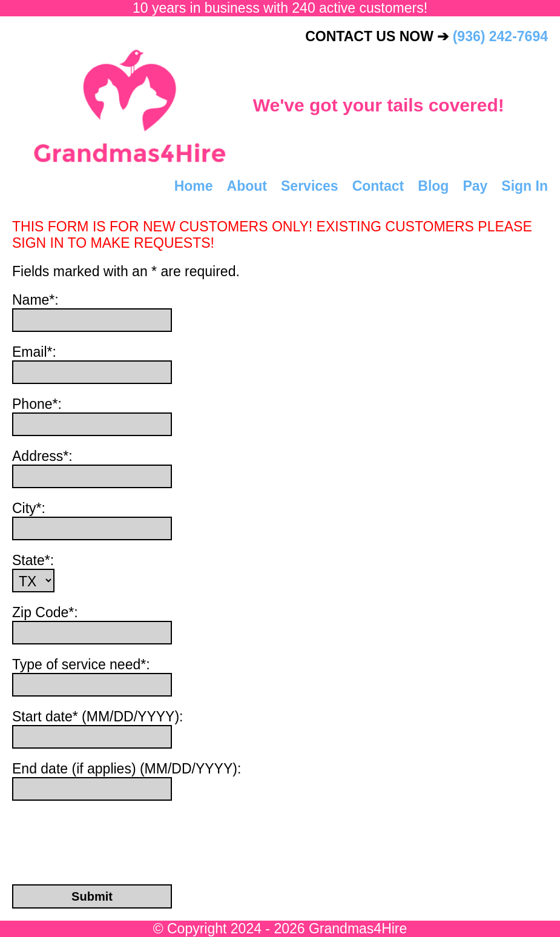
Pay (475, 186)
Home (194, 186)
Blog (433, 186)
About (247, 186)
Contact (378, 186)
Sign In (525, 186)
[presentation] (92, 833)
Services (310, 186)
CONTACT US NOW (427, 36)
